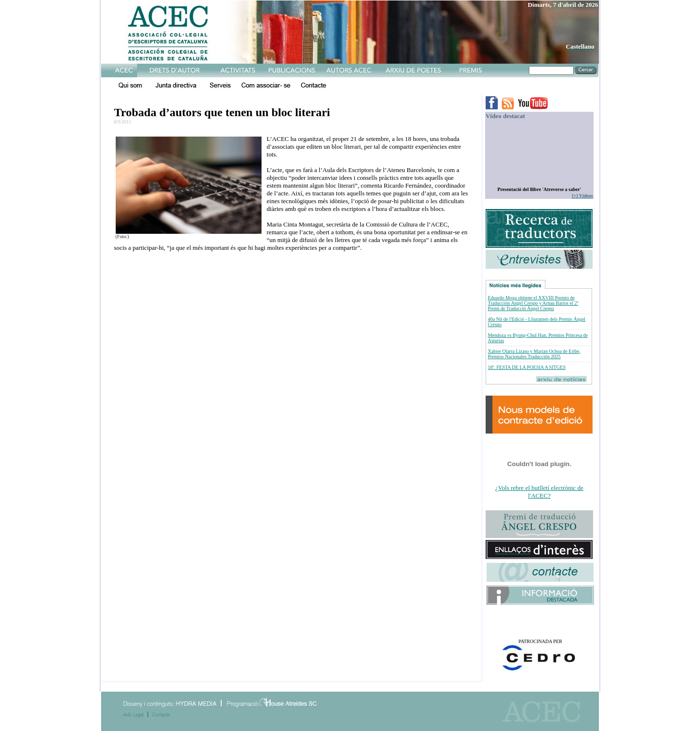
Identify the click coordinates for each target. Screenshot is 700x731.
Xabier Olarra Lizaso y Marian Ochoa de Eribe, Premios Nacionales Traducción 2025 (534, 354)
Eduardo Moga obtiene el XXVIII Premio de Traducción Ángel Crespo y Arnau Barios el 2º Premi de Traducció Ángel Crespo (533, 303)
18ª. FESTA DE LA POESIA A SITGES (526, 367)
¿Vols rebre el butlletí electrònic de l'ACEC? (539, 492)
